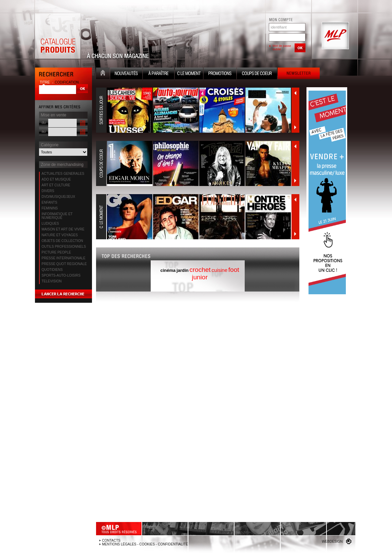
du (44, 123)
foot (234, 270)
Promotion (220, 74)
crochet (200, 270)
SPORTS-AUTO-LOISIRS (61, 275)
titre (45, 82)
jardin (182, 270)
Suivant (295, 127)
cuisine (219, 270)
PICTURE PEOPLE (57, 252)
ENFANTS (50, 202)
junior (200, 277)
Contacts (111, 541)
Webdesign (332, 542)
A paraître (158, 74)
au (44, 131)
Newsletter (299, 74)
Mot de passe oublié (282, 48)
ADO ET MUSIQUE (57, 179)
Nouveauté (126, 74)
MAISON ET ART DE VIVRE (63, 229)
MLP (335, 36)
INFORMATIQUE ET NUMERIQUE (57, 216)
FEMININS (50, 208)
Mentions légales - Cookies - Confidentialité (145, 544)
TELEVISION (52, 281)
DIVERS (48, 191)
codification (67, 82)
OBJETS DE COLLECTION (62, 241)
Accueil (103, 74)
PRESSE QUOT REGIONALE (64, 264)
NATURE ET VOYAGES (60, 235)
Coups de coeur (257, 74)
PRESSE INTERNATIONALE (64, 258)
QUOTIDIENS (52, 270)
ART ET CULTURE (56, 185)
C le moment (189, 74)
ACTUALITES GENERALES (63, 174)
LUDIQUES (50, 223)
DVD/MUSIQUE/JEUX (59, 197)
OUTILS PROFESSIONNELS (64, 247)
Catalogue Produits (58, 36)
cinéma (168, 270)
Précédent (295, 93)
